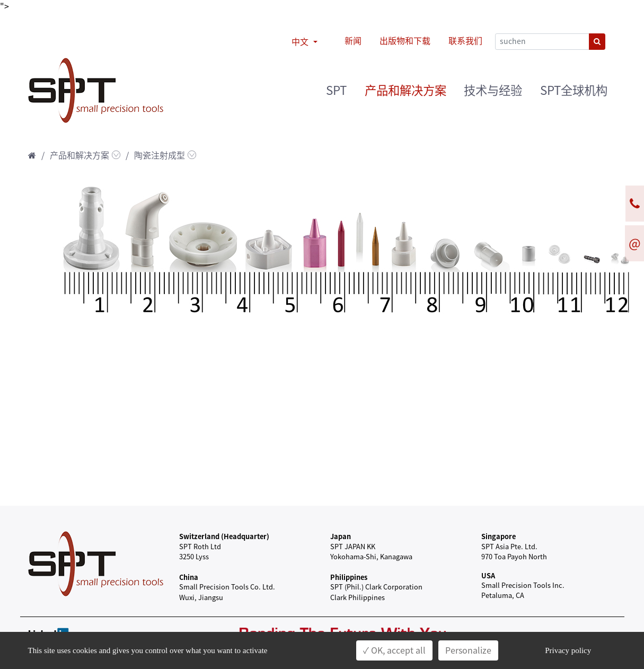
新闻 (353, 41)
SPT (336, 90)
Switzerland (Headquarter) (224, 536)
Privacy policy (568, 650)
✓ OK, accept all (394, 650)
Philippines (349, 577)
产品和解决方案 (405, 90)
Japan (341, 536)
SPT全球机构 (574, 90)
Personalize (468, 650)
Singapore (499, 536)
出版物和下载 (405, 41)
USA (488, 575)
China (189, 577)
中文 (301, 42)
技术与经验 (493, 90)
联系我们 (465, 41)
